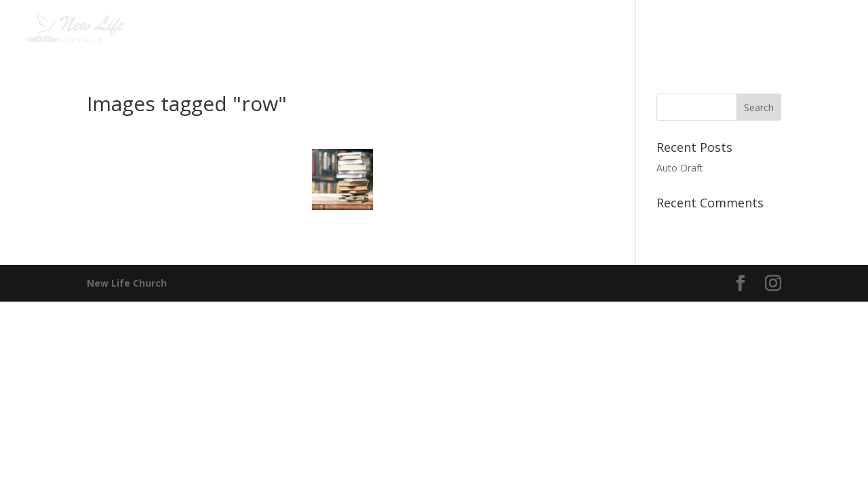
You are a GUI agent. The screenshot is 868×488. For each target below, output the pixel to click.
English (812, 28)
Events (452, 28)
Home (267, 28)
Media (597, 28)
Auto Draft (680, 168)
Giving (664, 28)
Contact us (743, 28)
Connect (526, 28)
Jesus (399, 28)
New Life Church (127, 283)
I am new (326, 28)
